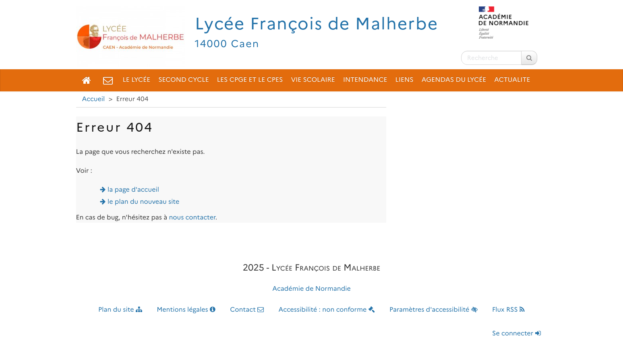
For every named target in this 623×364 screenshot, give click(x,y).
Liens (405, 80)
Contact (247, 310)
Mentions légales (186, 310)
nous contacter (192, 218)
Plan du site (120, 310)
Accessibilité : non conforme (327, 310)
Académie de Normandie (311, 289)
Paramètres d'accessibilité (434, 310)
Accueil (94, 99)
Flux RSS (508, 310)
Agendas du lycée (454, 80)
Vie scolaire (313, 80)
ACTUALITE (512, 80)
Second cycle (183, 80)
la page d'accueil (133, 190)
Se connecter (516, 334)
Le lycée (137, 80)
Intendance (365, 80)
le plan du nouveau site (143, 202)
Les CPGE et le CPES (250, 80)
